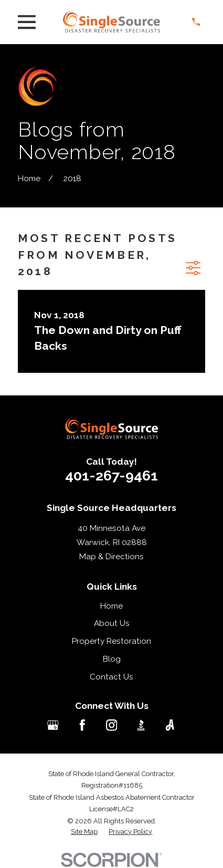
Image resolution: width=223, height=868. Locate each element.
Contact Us (111, 677)
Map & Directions (111, 557)
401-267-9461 (111, 475)
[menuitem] (84, 832)
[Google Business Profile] (53, 725)
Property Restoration (111, 641)
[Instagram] (112, 725)
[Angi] (170, 725)
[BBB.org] (141, 725)
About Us (112, 623)
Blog (112, 659)
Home (111, 606)
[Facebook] (82, 725)
